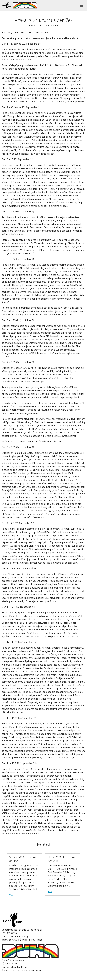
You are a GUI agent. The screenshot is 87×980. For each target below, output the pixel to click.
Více (11, 895)
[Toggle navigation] (81, 5)
